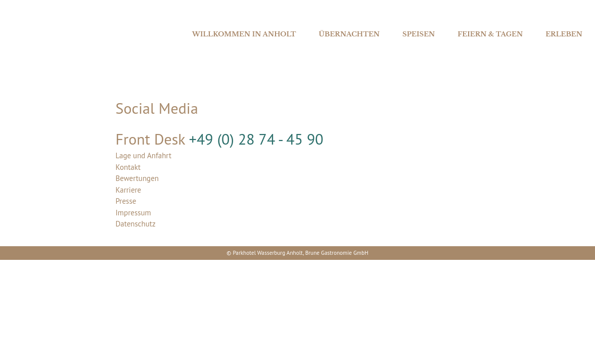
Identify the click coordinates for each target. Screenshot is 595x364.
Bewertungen (138, 178)
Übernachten (349, 34)
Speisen (419, 34)
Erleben (564, 34)
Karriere (129, 190)
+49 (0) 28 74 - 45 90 (256, 139)
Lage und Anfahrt (144, 155)
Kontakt (128, 167)
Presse (126, 201)
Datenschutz (136, 224)
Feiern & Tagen (490, 34)
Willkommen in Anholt (244, 34)
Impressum (133, 213)
